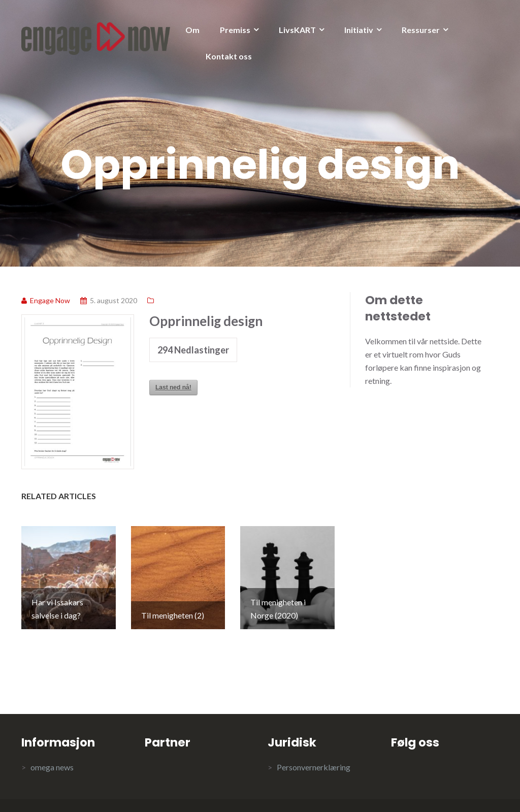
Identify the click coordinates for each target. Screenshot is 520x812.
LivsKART (297, 30)
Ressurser (421, 30)
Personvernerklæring (314, 740)
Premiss (235, 30)
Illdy (183, 792)
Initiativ (359, 30)
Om (192, 30)
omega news (52, 740)
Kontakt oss (229, 56)
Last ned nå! (173, 387)
